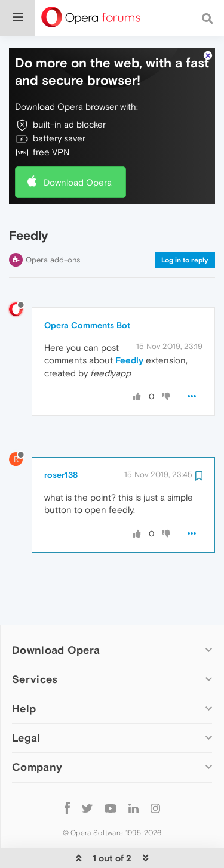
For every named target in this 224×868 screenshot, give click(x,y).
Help (24, 686)
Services (35, 657)
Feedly (129, 338)
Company (37, 745)
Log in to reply (185, 237)
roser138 (61, 452)
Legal (26, 716)
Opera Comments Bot (87, 302)
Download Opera (78, 160)
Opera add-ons (53, 237)
